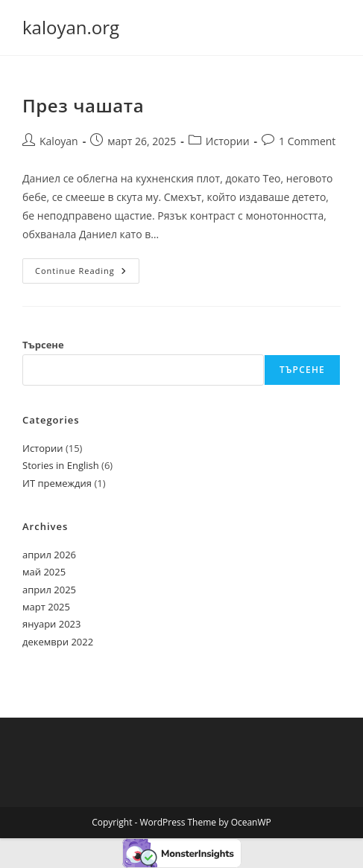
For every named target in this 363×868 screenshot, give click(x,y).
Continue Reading (87, 274)
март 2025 (46, 607)
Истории (228, 141)
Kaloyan (59, 141)
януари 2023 (52, 624)
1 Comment (307, 141)
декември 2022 (58, 642)
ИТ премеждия (57, 483)
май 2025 (44, 572)
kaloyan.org (71, 27)
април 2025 (49, 590)
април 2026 (49, 555)
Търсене (43, 345)
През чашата (83, 105)
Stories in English (61, 465)
